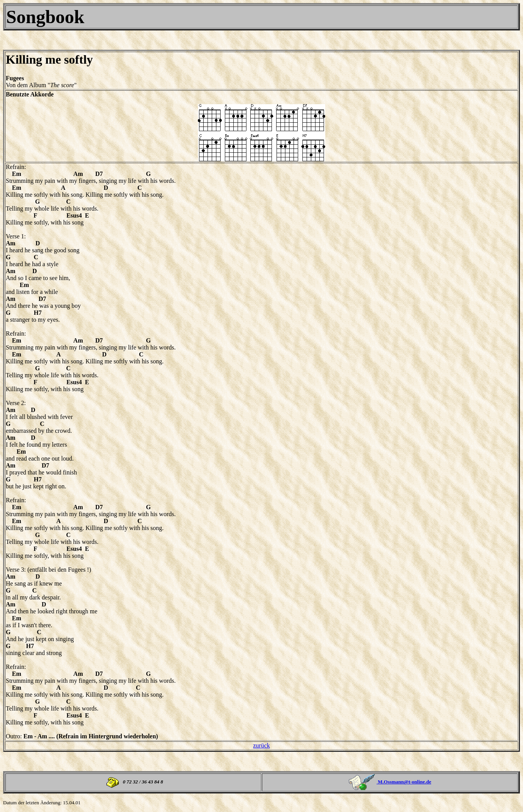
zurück (261, 745)
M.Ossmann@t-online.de (404, 782)
